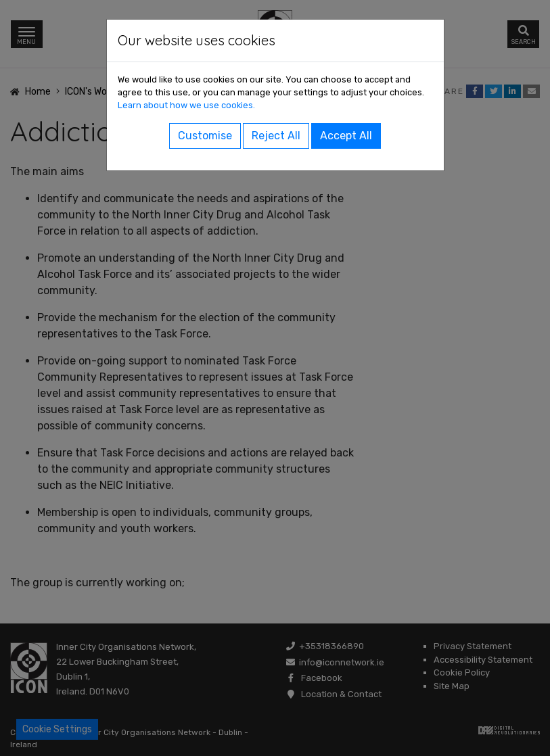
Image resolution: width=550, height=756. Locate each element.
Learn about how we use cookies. (186, 105)
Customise (205, 136)
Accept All (346, 136)
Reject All (276, 136)
